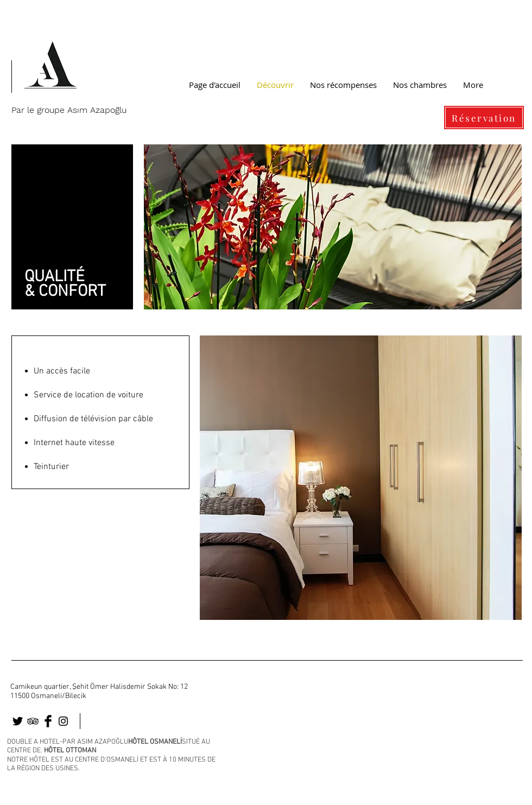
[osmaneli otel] (18, 721)
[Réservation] (484, 118)
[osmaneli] (33, 721)
